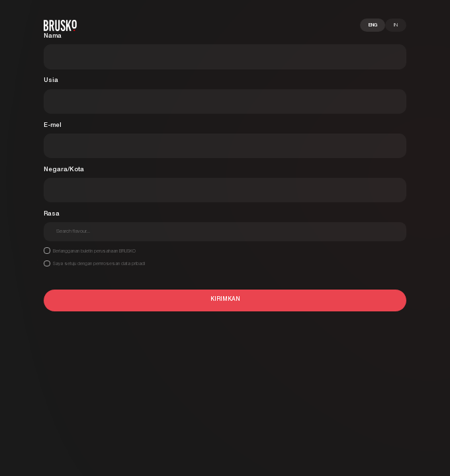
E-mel (53, 125)
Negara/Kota (64, 170)
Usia (51, 80)
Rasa (52, 214)
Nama (53, 36)
